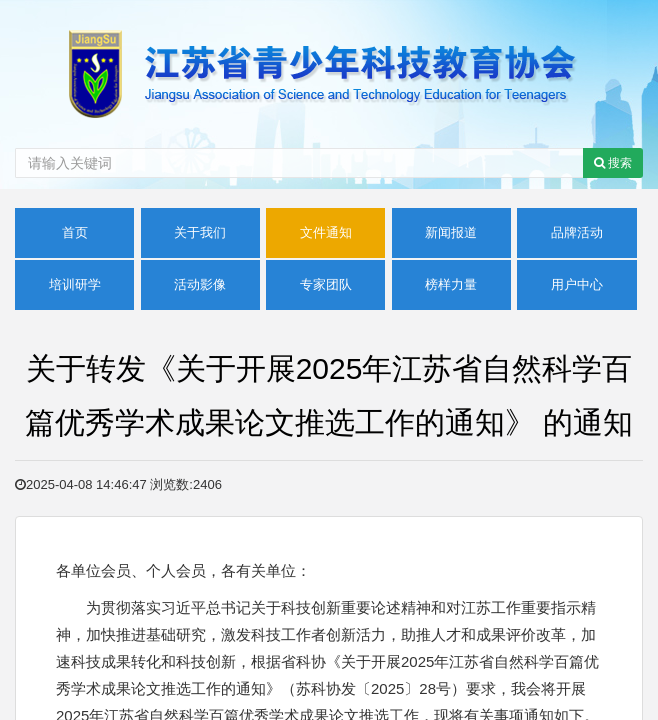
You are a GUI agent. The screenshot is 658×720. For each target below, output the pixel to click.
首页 (75, 232)
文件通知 (326, 232)
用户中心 (577, 284)
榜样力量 (451, 284)
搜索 (613, 163)
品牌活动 (577, 232)
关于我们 (200, 232)
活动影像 (200, 284)
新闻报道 (451, 232)
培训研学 (75, 284)
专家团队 (326, 284)
